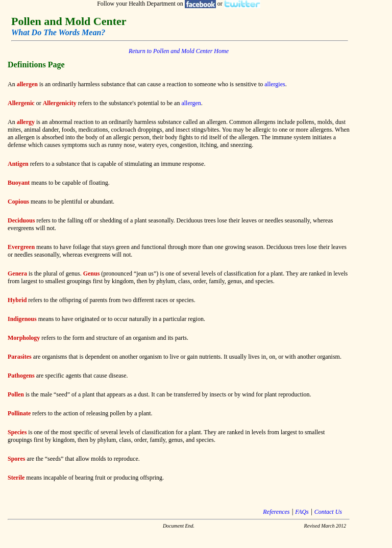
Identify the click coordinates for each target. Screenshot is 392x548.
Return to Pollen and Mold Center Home (179, 51)
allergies (275, 84)
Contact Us (328, 512)
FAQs (302, 512)
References (276, 512)
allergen (191, 103)
